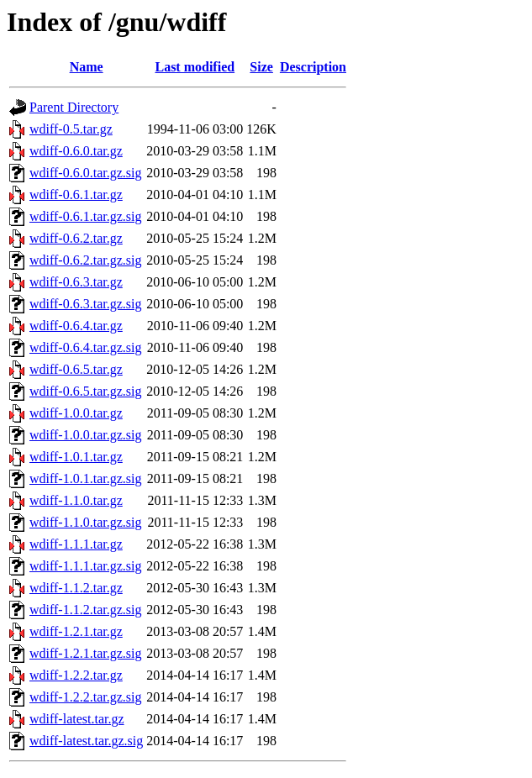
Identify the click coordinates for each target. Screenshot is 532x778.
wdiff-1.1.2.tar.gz (76, 588)
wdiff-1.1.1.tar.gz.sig (85, 566)
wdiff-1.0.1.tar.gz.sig (85, 478)
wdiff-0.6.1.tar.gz (76, 194)
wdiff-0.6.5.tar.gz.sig (85, 391)
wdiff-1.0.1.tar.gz (76, 457)
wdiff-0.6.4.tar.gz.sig (85, 347)
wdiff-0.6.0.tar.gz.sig (85, 173)
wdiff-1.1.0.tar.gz (76, 500)
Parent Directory (74, 107)
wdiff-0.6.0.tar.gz (76, 151)
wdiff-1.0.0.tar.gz (76, 413)
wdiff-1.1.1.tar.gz (76, 544)
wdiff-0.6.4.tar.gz (76, 326)
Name (87, 67)
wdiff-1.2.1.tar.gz (76, 631)
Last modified (195, 67)
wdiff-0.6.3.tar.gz (76, 282)
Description (313, 67)
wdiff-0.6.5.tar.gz (76, 369)
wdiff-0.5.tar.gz (71, 129)
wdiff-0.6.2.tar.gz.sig (85, 260)
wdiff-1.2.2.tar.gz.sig (85, 697)
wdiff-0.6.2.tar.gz (76, 238)
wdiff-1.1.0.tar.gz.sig (85, 522)
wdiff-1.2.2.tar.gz (76, 675)
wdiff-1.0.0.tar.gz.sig (85, 435)
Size (261, 67)
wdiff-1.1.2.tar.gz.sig (85, 610)
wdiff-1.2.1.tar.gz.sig (85, 653)
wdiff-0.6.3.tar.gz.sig (85, 304)
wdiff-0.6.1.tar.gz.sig (85, 216)
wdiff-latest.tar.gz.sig (86, 741)
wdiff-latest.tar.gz (77, 719)
